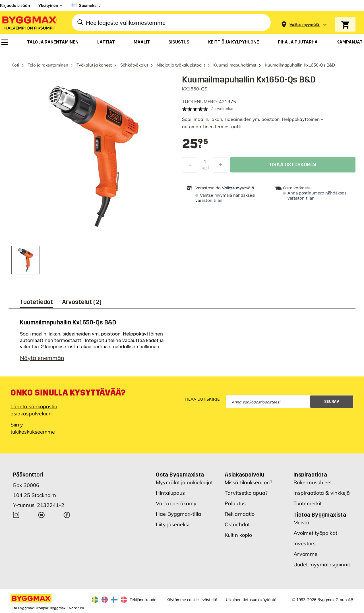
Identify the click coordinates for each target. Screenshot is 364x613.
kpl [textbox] (205, 169)
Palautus (235, 503)
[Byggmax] (29, 23)
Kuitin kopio (238, 535)
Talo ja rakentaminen (48, 65)
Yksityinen (48, 5)
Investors (305, 543)
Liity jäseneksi (173, 524)
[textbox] (195, 144)
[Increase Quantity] (220, 166)
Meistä (301, 522)
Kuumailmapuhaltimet (235, 65)
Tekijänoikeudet (144, 600)
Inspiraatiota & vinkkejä (322, 493)
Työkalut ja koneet (94, 65)
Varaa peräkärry (176, 503)
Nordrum (76, 608)
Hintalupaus (170, 493)
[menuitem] (5, 42)
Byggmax (58, 608)
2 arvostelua (222, 109)
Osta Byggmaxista (180, 475)
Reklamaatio (240, 514)
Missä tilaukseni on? (248, 482)
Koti (15, 65)
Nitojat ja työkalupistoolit (181, 65)
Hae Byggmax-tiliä (178, 514)
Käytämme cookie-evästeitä (192, 600)
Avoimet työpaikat (315, 533)
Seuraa (332, 402)
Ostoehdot (237, 524)
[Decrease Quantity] (190, 166)
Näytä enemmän (42, 358)
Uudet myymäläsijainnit (322, 565)
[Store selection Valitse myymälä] (304, 25)
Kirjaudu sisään (15, 5)
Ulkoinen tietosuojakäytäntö (251, 600)
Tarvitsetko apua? (246, 493)
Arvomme (305, 554)
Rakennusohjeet (313, 482)
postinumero (312, 193)
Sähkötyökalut (134, 65)
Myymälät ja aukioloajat (184, 482)
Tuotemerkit (308, 503)
